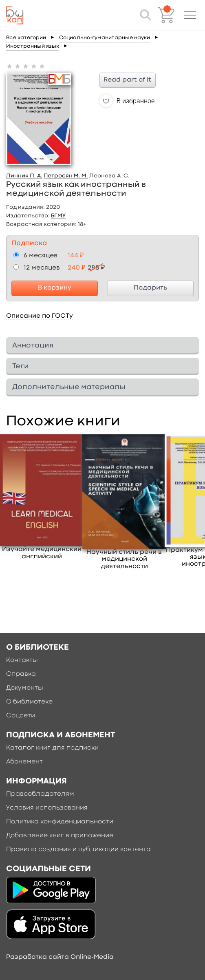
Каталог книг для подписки (52, 748)
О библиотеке (29, 702)
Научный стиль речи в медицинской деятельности (124, 559)
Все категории (26, 38)
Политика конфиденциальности (60, 822)
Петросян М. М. (66, 176)
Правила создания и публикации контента (78, 849)
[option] (42, 497)
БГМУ (58, 216)
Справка (21, 674)
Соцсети (21, 716)
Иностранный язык (33, 46)
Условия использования (47, 808)
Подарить (150, 288)
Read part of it (127, 80)
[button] (190, 15)
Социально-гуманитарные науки (105, 38)
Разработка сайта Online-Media (60, 957)
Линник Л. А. (24, 176)
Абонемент (24, 762)
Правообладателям (40, 794)
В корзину (55, 288)
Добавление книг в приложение (60, 836)
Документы (25, 688)
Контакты (22, 660)
